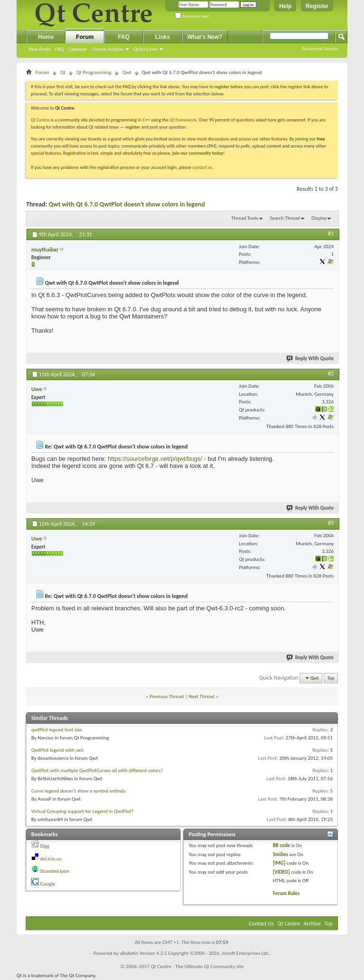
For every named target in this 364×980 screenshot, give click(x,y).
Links (162, 37)
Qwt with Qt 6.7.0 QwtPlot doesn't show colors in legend (127, 204)
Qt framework (183, 120)
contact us (202, 167)
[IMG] (279, 863)
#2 (331, 373)
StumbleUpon (55, 871)
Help (285, 6)
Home (46, 37)
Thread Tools (245, 218)
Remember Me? (192, 16)
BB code (281, 845)
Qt (63, 72)
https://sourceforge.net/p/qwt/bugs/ (155, 459)
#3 (331, 523)
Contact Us (261, 924)
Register (317, 6)
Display (319, 218)
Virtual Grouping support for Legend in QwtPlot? (82, 811)
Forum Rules (286, 893)
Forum (85, 37)
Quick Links (146, 49)
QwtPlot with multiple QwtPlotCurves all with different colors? (97, 770)
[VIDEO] (281, 872)
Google (48, 884)
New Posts (39, 49)
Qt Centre (40, 120)
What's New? (205, 37)
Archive (312, 924)
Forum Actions (108, 49)
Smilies (280, 854)
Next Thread (202, 696)
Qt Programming (94, 72)
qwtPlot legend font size (57, 730)
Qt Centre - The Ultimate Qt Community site (197, 966)
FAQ (59, 49)
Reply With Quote (310, 359)
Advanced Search (320, 49)
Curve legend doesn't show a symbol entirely (78, 791)
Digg (45, 846)
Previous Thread (167, 696)
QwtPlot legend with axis (58, 750)
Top (331, 678)
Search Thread (285, 218)
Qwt (127, 72)
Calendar (78, 49)
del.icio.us (51, 859)
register (132, 127)
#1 (331, 233)
